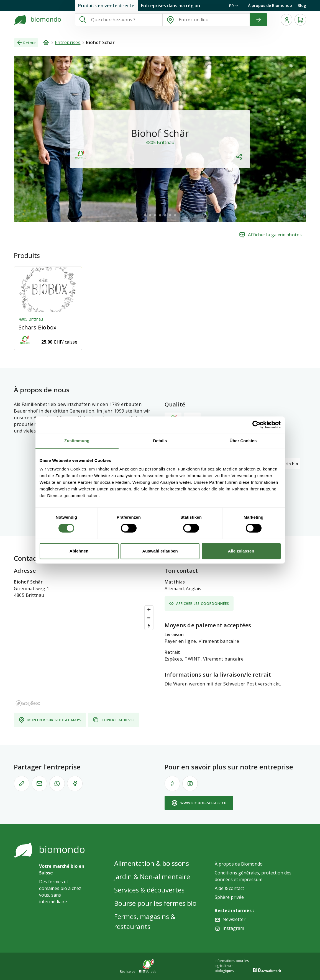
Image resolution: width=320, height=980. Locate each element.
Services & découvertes (149, 890)
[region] (85, 656)
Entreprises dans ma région (171, 6)
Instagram (233, 928)
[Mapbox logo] (28, 703)
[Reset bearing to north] (149, 626)
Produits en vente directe (106, 6)
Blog (302, 5)
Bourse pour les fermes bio (155, 903)
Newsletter (234, 919)
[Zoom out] (149, 618)
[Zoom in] (149, 610)
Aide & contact (229, 888)
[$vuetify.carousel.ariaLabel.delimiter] (145, 215)
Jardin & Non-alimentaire (152, 877)
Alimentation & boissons (152, 863)
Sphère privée (229, 897)
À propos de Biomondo (270, 5)
